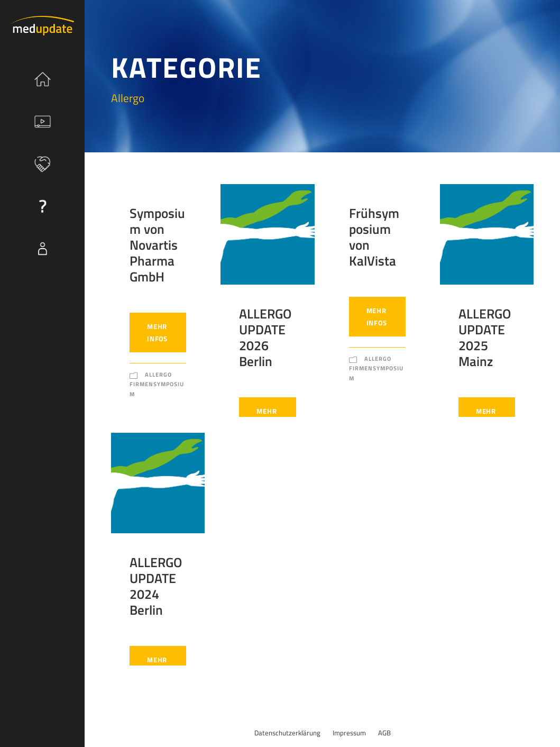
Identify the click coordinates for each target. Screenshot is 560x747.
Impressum (349, 733)
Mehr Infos (157, 332)
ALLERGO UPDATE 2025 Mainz (485, 338)
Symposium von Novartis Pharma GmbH (157, 245)
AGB (384, 733)
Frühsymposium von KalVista (374, 237)
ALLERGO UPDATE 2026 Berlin (265, 338)
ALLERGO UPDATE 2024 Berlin (156, 586)
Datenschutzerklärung (287, 733)
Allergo (158, 375)
